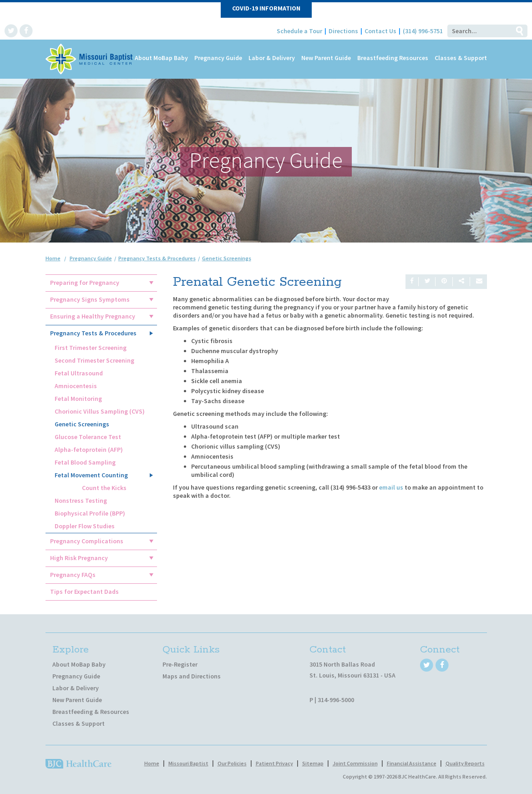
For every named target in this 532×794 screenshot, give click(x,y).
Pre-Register (180, 664)
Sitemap (313, 763)
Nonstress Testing (81, 501)
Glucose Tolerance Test (88, 437)
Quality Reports (465, 763)
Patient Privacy (274, 763)
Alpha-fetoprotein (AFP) (89, 450)
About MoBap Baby (161, 58)
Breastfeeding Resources (393, 58)
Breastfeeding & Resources (91, 712)
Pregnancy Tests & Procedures (93, 333)
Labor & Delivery (272, 58)
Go (519, 31)
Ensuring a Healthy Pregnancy (93, 316)
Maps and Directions (192, 676)
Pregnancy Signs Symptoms (90, 299)
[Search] (479, 31)
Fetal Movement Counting (91, 475)
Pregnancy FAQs (73, 575)
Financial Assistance (412, 763)
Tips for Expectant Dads (84, 592)
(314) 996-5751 (423, 31)
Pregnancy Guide (218, 58)
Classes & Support (461, 58)
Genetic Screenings (82, 424)
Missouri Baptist (188, 763)
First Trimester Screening (91, 348)
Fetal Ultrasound (79, 373)
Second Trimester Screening (94, 360)
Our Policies (232, 763)
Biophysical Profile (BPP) (90, 513)
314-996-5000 (336, 700)
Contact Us (380, 31)
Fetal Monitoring (78, 399)
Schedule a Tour (299, 31)
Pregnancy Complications (87, 541)
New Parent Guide (326, 58)
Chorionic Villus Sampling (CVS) (100, 411)
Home (53, 258)
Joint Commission (355, 763)
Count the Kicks (104, 488)
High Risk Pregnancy (79, 558)
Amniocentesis (76, 386)
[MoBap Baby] (90, 58)
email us (391, 487)
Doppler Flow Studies (85, 526)
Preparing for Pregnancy (85, 283)
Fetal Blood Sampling (85, 462)
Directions (343, 31)
